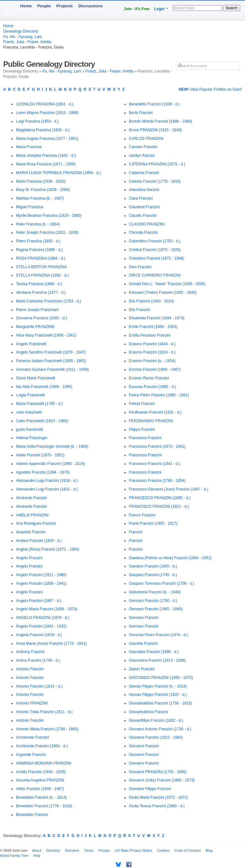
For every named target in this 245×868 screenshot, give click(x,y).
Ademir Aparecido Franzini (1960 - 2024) (50, 464)
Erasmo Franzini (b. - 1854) (152, 361)
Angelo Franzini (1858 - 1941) (41, 583)
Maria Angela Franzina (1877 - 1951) (47, 139)
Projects (65, 6)
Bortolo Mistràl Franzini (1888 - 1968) (160, 121)
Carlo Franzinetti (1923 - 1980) (42, 421)
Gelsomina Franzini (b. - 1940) (155, 592)
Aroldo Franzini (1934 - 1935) (41, 772)
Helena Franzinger (32, 438)
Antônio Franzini (30, 720)
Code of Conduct (188, 850)
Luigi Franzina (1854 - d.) (37, 121)
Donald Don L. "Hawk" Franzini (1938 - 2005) (167, 284)
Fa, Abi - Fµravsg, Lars (23, 37)
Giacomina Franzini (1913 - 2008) (157, 660)
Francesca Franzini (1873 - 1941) (157, 446)
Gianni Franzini (142, 669)
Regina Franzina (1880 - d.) (39, 250)
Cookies (163, 850)
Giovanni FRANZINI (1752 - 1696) (158, 772)
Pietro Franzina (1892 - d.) (38, 241)
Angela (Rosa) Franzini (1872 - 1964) (48, 549)
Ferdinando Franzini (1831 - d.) (155, 412)
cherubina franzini (144, 190)
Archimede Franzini (32, 737)
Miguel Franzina (30, 207)
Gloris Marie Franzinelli (36, 378)
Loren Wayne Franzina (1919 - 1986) (47, 113)
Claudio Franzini (143, 216)
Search (232, 8)
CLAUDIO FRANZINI (147, 224)
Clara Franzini (141, 198)
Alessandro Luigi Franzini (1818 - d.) (47, 481)
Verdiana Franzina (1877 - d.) (41, 293)
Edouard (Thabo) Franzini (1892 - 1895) (163, 293)
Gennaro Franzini (144, 618)
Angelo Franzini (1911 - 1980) (41, 575)
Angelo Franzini (29, 558)
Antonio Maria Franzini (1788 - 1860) (47, 729)
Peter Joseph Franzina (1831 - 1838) (47, 232)
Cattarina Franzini (144, 173)
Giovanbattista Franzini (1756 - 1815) (160, 703)
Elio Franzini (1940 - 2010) (151, 301)
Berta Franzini (141, 113)
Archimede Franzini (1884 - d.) (42, 746)
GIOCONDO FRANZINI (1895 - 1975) (161, 678)
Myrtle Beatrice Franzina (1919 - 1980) (49, 216)
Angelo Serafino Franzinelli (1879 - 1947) (51, 352)
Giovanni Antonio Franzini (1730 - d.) (160, 729)
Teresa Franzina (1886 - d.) (39, 284)
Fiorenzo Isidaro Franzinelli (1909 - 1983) (51, 361)
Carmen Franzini (143, 147)
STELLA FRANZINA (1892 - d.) (42, 275)
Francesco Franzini (145, 472)
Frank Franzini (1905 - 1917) (153, 523)
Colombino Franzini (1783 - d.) (155, 241)
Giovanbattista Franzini (148, 712)
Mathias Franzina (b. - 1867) (40, 198)
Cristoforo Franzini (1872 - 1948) (156, 258)
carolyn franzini (142, 156)
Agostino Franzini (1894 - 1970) (43, 472)
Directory (53, 850)
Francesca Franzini (145, 438)
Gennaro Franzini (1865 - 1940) (156, 609)
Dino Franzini (140, 267)
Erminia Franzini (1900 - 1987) (155, 369)
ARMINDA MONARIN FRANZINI (44, 763)
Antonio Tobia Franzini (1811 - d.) (44, 712)
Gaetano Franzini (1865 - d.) (153, 566)
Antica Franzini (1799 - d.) (38, 660)
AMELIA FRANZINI (32, 515)
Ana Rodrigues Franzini (36, 523)
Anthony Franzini (30, 652)
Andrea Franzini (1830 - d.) (39, 541)
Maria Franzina (29, 147)
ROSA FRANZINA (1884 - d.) (41, 258)
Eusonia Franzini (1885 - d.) (152, 387)
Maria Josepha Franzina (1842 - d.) (46, 156)
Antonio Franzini (30, 669)
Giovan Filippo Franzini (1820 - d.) (158, 695)
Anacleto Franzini (31, 532)
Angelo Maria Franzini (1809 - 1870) (47, 609)
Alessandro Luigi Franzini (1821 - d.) (47, 489)
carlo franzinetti (29, 412)
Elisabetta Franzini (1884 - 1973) (157, 318)
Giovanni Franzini (144, 746)
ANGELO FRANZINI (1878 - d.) (43, 618)
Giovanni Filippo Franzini (150, 789)
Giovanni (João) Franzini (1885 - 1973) (162, 780)
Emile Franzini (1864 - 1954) (153, 327)
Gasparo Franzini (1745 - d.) (153, 575)
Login (159, 9)
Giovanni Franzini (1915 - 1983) (156, 737)
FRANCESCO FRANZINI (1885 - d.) (160, 498)
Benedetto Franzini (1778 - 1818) (44, 806)
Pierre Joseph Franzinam (37, 310)
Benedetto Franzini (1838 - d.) (154, 104)
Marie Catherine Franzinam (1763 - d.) (48, 301)
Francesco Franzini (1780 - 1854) (157, 481)
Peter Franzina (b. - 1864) (38, 224)
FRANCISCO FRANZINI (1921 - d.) (159, 506)
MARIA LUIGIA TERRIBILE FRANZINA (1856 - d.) (58, 173)
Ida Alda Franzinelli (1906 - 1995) (44, 387)
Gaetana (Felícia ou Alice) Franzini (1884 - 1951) (170, 558)
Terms (89, 850)
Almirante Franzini (31, 498)
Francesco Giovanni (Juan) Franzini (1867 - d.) (169, 489)
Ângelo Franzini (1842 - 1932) (41, 626)
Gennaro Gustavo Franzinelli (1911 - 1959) (52, 369)
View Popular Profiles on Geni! (210, 89)
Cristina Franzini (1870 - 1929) (155, 250)
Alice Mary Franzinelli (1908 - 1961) (46, 335)
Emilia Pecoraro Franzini (150, 335)
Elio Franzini (139, 310)
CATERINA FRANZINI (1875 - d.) (157, 164)
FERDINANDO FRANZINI (151, 421)
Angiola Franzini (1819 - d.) (39, 635)
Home (26, 6)
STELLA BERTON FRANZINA (41, 267)
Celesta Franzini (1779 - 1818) (155, 181)
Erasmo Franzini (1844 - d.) (152, 344)
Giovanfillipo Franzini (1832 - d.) (156, 720)
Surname (72, 850)
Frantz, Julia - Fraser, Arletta (27, 42)
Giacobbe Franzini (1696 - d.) (154, 652)
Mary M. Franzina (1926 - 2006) (43, 190)
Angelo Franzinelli (31, 344)
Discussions (90, 6)
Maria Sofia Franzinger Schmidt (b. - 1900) (52, 446)
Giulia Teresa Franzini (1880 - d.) (157, 806)
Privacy (104, 850)
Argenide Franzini (31, 755)
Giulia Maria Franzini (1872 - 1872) (158, 797)
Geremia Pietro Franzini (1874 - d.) (158, 635)
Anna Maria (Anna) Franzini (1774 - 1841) (51, 643)
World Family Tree (14, 856)
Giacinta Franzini (143, 643)
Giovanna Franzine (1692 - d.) (41, 318)
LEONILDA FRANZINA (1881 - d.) (45, 104)
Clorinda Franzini (143, 232)
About (37, 850)
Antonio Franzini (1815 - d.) (39, 686)
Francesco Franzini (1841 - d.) (155, 464)
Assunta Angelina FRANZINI (40, 780)
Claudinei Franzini (144, 207)
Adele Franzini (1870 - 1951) (40, 455)
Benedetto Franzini (32, 815)
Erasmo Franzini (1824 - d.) (152, 352)
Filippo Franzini (142, 430)
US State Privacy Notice (134, 850)
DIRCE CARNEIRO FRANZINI (155, 275)
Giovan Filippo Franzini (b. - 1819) (158, 686)
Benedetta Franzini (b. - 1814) (41, 797)
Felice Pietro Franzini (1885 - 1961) (159, 395)
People (44, 6)
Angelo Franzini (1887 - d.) (39, 601)
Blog (209, 850)
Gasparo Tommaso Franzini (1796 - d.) (162, 583)
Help (37, 856)
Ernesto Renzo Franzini (149, 378)
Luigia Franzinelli (30, 395)
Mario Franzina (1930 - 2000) (41, 181)
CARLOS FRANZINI (146, 139)
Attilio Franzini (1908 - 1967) (40, 789)
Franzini (136, 532)
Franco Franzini (142, 515)
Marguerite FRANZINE (35, 327)
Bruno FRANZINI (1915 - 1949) (155, 130)
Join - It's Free (137, 9)
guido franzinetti (30, 430)
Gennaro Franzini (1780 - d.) (153, 601)
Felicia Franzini (142, 404)
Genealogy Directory (21, 31)
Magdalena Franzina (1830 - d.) (43, 130)
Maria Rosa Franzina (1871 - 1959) (46, 164)
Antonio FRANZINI (32, 703)
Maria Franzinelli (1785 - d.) (39, 404)
